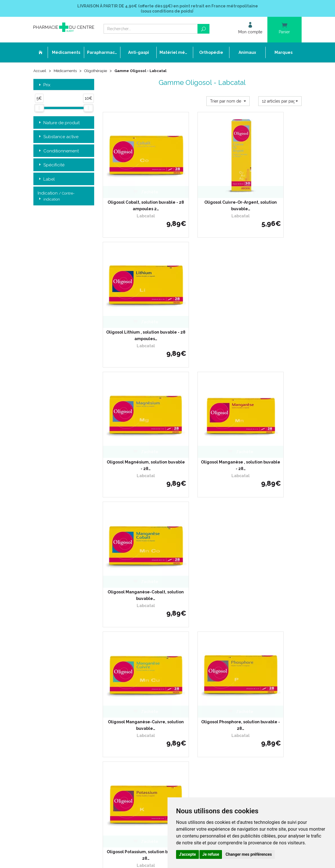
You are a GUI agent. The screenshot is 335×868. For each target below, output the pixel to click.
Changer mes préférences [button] (249, 854)
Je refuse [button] (211, 854)
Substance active (58, 138)
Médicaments (67, 72)
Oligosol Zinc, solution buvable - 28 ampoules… (202, 494)
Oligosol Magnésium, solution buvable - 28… (133, 285)
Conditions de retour (235, 670)
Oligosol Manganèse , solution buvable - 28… (202, 285)
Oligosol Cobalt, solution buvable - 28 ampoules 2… (133, 181)
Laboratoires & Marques (146, 686)
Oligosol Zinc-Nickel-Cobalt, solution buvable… (133, 494)
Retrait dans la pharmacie (240, 654)
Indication (56, 197)
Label (46, 180)
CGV (129, 706)
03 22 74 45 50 (53, 699)
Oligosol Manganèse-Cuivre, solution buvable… (133, 390)
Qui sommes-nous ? (142, 660)
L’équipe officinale (140, 665)
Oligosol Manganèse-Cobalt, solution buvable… (271, 285)
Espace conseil (138, 696)
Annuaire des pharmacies (147, 741)
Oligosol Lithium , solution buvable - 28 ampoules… (271, 181)
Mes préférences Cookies (146, 727)
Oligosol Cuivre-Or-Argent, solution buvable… (202, 181)
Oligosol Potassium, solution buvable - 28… (271, 390)
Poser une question (142, 680)
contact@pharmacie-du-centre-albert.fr (75, 709)
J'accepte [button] (187, 854)
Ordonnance (136, 670)
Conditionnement (58, 152)
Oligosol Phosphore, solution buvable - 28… (202, 390)
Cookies (132, 722)
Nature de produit (59, 124)
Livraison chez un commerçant (244, 665)
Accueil (40, 72)
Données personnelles (145, 717)
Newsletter (135, 701)
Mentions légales (140, 711)
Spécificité (51, 166)
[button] (228, 102)
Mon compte (136, 732)
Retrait (64, 573)
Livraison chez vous (235, 660)
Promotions (135, 691)
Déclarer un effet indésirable (150, 675)
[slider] (39, 109)
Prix (44, 86)
